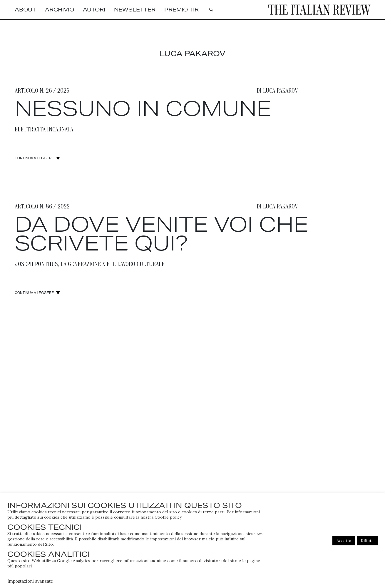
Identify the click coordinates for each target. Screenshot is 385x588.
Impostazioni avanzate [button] (30, 581)
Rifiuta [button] (367, 541)
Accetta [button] (344, 541)
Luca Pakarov (280, 91)
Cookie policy (168, 517)
